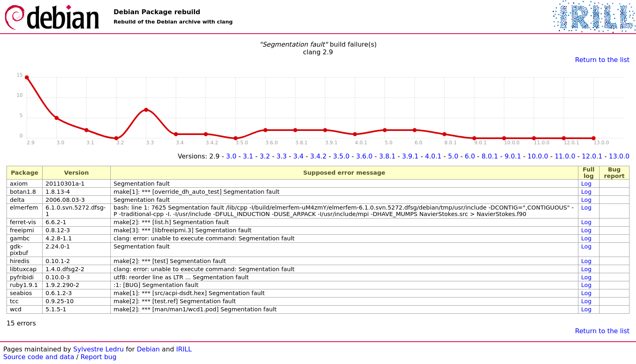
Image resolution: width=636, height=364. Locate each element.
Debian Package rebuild (157, 12)
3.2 (265, 156)
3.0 (231, 156)
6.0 (470, 156)
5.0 (453, 156)
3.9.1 (410, 156)
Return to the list (602, 60)
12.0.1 (592, 156)
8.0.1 (490, 156)
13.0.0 (619, 156)
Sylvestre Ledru (99, 349)
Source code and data (39, 357)
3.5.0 (341, 156)
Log (587, 184)
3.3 (282, 156)
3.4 (298, 156)
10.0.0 (538, 156)
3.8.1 (387, 156)
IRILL (184, 349)
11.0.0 (565, 156)
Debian (148, 349)
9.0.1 (513, 156)
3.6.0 (364, 156)
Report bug (99, 357)
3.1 (248, 156)
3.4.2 (318, 156)
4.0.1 (433, 156)
